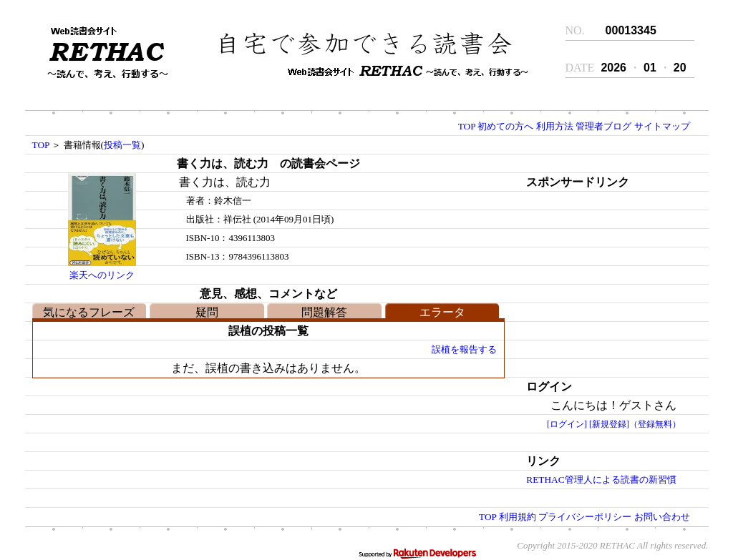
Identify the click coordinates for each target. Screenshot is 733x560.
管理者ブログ (603, 126)
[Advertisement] (601, 281)
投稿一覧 (122, 145)
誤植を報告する (464, 349)
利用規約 (518, 517)
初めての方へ (505, 126)
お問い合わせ (662, 517)
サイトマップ (662, 126)
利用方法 (555, 126)
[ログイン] (567, 424)
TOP (467, 126)
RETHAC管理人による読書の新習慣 (601, 480)
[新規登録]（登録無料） (635, 424)
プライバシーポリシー (585, 517)
